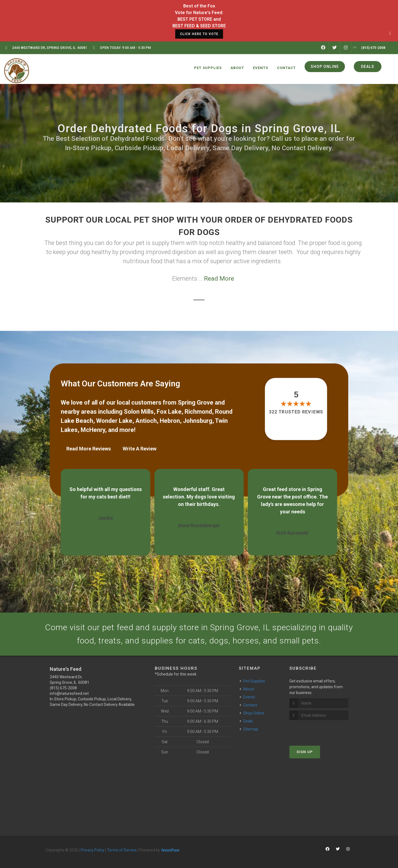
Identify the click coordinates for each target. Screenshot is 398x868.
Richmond (198, 412)
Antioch (146, 421)
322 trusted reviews (296, 412)
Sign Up (305, 752)
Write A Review (140, 449)
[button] (192, 570)
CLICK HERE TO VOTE (199, 34)
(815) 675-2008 (63, 688)
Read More (219, 279)
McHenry (93, 430)
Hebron (170, 421)
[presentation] (319, 730)
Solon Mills (139, 412)
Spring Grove (196, 403)
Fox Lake (169, 412)
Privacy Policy (93, 850)
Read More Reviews (89, 449)
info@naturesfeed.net (69, 693)
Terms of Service (122, 850)
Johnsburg (198, 421)
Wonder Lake (114, 421)
